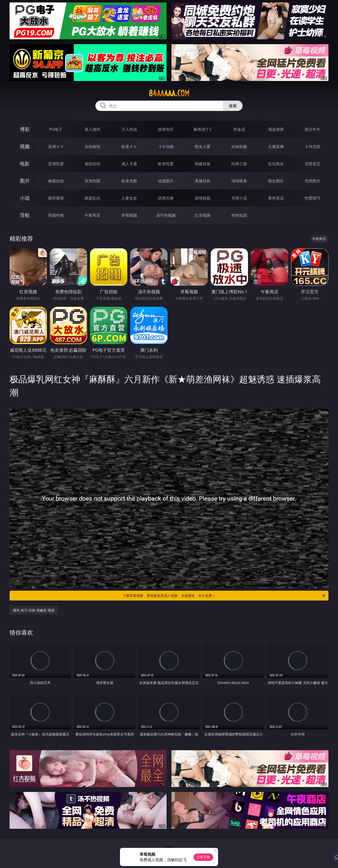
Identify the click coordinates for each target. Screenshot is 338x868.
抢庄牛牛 (312, 129)
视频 (25, 146)
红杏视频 (203, 215)
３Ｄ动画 (166, 147)
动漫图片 (166, 181)
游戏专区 (166, 129)
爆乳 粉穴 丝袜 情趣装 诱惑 (34, 610)
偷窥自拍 (56, 181)
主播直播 (276, 147)
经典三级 (239, 164)
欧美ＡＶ (129, 147)
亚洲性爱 (56, 164)
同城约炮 (56, 215)
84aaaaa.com (169, 93)
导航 (25, 215)
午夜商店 (92, 215)
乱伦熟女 (276, 164)
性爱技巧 (312, 198)
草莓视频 (129, 215)
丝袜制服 (239, 147)
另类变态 (312, 164)
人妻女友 (129, 198)
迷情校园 (203, 198)
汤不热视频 (166, 215)
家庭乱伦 (92, 198)
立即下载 (203, 857)
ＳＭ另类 (312, 147)
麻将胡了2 (202, 129)
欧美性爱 (166, 164)
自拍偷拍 (92, 147)
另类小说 (239, 198)
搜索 (233, 106)
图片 (25, 181)
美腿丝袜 (203, 181)
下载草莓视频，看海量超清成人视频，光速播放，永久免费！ (224, 596)
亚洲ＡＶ (56, 147)
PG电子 (56, 129)
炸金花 (239, 129)
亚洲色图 (92, 181)
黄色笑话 (276, 198)
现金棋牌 (276, 129)
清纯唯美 (239, 181)
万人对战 (129, 129)
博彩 (25, 129)
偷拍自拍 (92, 164)
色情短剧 (239, 215)
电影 (25, 164)
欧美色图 (129, 181)
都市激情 (56, 198)
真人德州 (92, 129)
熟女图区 (276, 181)
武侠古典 (166, 198)
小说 (25, 198)
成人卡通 (129, 164)
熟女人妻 (203, 147)
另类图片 (312, 181)
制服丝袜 (203, 164)
